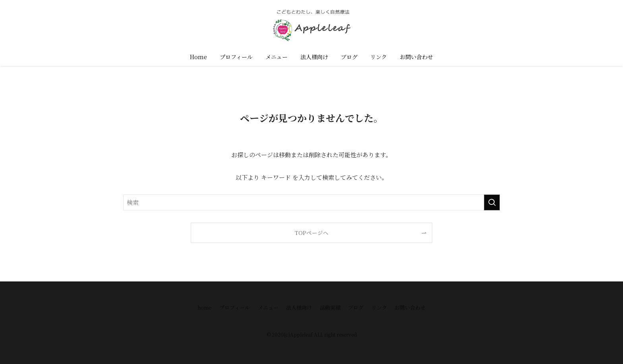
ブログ (356, 307)
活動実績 (330, 307)
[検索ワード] (311, 202)
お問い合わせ (410, 307)
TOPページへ (312, 233)
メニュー (268, 307)
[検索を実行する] (492, 202)
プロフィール (235, 307)
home (205, 307)
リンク (379, 307)
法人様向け (299, 307)
